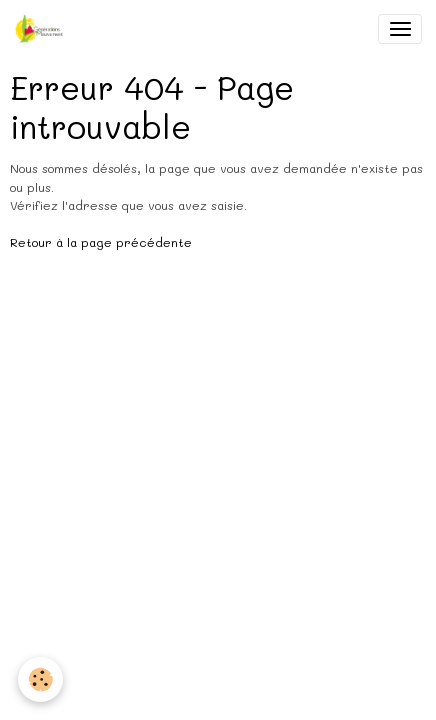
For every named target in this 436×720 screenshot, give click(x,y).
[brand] (42, 29)
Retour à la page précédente (101, 242)
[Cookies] (40, 679)
